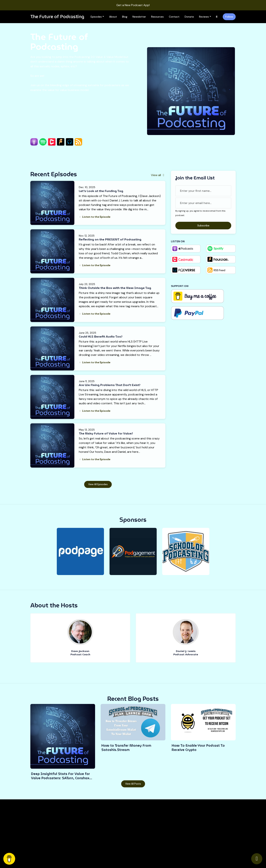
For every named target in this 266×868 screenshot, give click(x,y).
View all (158, 175)
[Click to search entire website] (217, 17)
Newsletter (139, 17)
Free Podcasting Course (149, 835)
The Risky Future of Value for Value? (106, 433)
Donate (189, 17)
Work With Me (179, 820)
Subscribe (203, 225)
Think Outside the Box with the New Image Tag (115, 288)
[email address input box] (203, 203)
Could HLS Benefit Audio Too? (101, 337)
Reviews (204, 17)
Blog (125, 17)
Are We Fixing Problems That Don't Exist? (110, 385)
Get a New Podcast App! (133, 5)
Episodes (96, 17)
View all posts (133, 784)
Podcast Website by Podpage (78, 854)
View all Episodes (98, 484)
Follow (229, 17)
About (113, 17)
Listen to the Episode (95, 217)
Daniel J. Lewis (186, 651)
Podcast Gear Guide (147, 840)
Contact (174, 17)
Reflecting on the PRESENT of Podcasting (110, 239)
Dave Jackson (80, 651)
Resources (157, 17)
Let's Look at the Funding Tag (101, 191)
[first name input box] (203, 191)
